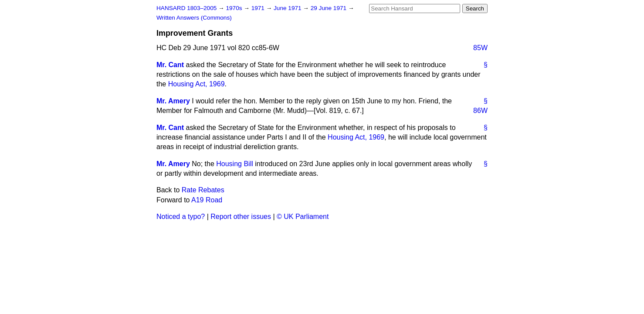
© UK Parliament (303, 217)
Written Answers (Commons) (194, 18)
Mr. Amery (173, 101)
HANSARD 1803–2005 (186, 8)
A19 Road (207, 200)
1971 (259, 8)
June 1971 (288, 8)
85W (480, 48)
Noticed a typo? (181, 217)
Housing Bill (234, 164)
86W (480, 111)
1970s (235, 8)
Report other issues (241, 217)
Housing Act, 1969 (197, 84)
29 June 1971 (329, 8)
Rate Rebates (203, 190)
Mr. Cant (170, 65)
